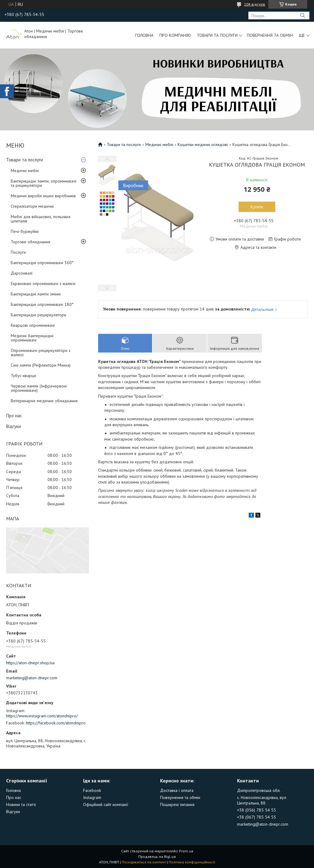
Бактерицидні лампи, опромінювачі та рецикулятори (44, 183)
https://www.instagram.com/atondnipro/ (42, 716)
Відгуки (13, 426)
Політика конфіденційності (192, 862)
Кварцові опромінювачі (33, 325)
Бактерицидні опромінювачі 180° (42, 304)
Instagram (92, 797)
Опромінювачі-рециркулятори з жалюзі (41, 353)
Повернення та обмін (270, 35)
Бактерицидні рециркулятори (38, 315)
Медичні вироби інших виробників (43, 196)
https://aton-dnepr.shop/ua (30, 663)
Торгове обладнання (31, 242)
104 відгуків (255, 4)
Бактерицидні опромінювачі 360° (42, 263)
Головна (144, 35)
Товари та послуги (217, 35)
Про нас (14, 416)
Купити (257, 207)
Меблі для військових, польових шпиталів (41, 219)
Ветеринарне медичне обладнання (44, 401)
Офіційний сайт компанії (106, 804)
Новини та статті (21, 804)
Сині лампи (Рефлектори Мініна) (41, 365)
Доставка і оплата (177, 790)
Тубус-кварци (23, 376)
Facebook (92, 790)
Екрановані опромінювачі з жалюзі (43, 284)
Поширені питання (177, 804)
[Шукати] (303, 15)
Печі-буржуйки (25, 231)
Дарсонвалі (22, 273)
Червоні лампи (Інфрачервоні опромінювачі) (39, 388)
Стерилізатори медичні (32, 206)
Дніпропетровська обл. (259, 790)
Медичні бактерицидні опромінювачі (32, 338)
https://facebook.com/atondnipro (56, 723)
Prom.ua (186, 851)
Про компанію (175, 35)
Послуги (18, 252)
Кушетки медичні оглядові (203, 145)
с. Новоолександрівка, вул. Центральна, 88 (262, 800)
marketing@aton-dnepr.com (32, 678)
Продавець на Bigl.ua (157, 856)
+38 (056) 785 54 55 (257, 810)
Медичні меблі (25, 171)
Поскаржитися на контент (144, 862)
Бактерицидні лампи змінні (36, 294)
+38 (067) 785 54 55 (257, 817)
